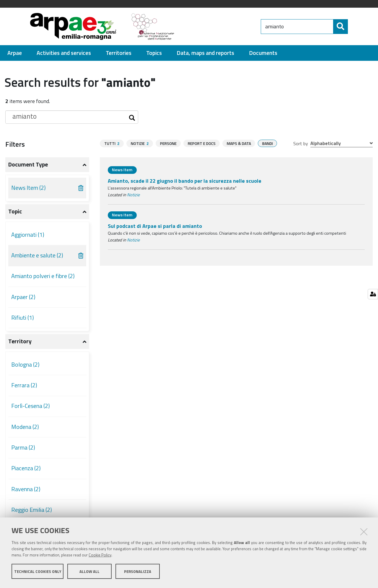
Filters (15, 144)
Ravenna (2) (26, 489)
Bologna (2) (25, 365)
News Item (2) (28, 188)
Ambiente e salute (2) (37, 255)
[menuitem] (15, 53)
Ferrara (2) (24, 385)
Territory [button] (20, 341)
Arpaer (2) (23, 297)
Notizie (133, 195)
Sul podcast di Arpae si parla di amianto (155, 226)
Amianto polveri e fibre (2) (43, 276)
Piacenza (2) (26, 468)
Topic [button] (15, 211)
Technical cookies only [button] (38, 573)
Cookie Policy (100, 556)
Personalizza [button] (138, 573)
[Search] (353, 27)
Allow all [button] (89, 573)
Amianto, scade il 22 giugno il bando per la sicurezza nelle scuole (185, 181)
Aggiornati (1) (28, 235)
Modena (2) (25, 427)
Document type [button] (28, 164)
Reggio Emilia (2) (32, 510)
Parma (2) (23, 447)
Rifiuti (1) (23, 318)
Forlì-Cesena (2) (31, 406)
